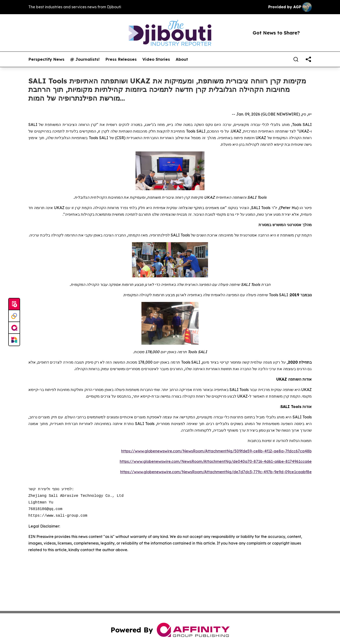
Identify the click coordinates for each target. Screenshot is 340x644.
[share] (308, 59)
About (182, 59)
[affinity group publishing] (14, 328)
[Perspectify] (14, 316)
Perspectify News (46, 59)
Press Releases (121, 59)
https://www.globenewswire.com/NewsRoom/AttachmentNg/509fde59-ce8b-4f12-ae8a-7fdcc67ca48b (216, 451)
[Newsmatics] (14, 340)
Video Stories (156, 59)
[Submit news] (14, 304)
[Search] (296, 59)
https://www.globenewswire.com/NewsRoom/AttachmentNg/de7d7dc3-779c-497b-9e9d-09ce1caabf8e (216, 472)
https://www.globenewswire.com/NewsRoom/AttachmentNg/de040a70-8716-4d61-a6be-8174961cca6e (216, 461)
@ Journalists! (85, 59)
